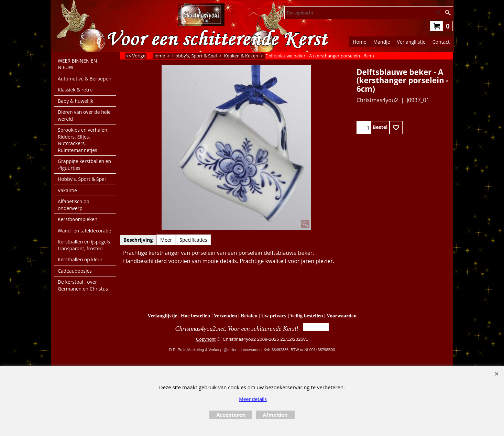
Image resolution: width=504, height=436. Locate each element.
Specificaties (193, 240)
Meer (166, 240)
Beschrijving (138, 240)
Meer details (253, 399)
